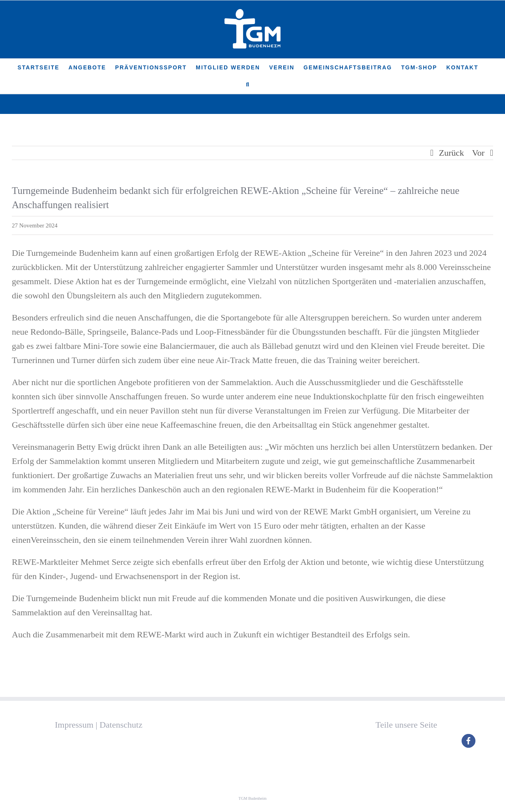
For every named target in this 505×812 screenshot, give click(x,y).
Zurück (452, 153)
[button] (248, 85)
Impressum (74, 725)
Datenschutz (121, 725)
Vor (478, 153)
